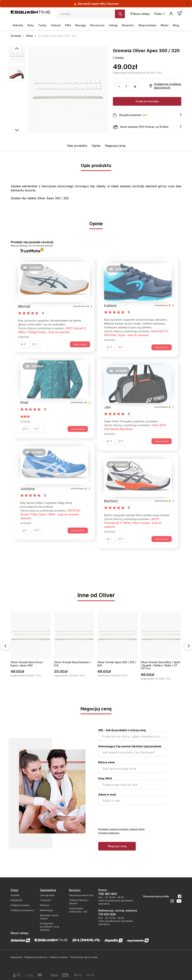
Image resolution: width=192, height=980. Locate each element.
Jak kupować (47, 895)
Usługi (113, 25)
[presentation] (127, 816)
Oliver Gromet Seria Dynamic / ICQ (73, 664)
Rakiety (18, 25)
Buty (31, 25)
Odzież (56, 25)
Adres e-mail (107, 794)
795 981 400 (108, 894)
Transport (45, 900)
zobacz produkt (78, 345)
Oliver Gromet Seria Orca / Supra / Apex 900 (27, 664)
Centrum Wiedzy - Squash (79, 902)
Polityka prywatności (109, 833)
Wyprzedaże (147, 25)
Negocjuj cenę (115, 146)
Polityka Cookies (20, 905)
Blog (176, 25)
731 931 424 (107, 914)
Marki (165, 25)
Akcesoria (97, 25)
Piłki (68, 25)
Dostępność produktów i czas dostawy (49, 927)
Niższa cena (106, 762)
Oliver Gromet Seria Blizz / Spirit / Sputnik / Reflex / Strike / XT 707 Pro (160, 665)
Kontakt (15, 895)
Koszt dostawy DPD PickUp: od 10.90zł (147, 127)
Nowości (128, 25)
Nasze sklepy (140, 14)
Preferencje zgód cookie (84, 957)
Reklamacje (46, 910)
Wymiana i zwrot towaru (49, 917)
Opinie (96, 146)
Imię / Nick (105, 778)
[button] (34, 270)
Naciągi (80, 25)
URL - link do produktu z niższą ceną (122, 730)
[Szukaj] (120, 14)
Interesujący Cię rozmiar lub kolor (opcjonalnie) (130, 746)
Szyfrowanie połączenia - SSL (78, 910)
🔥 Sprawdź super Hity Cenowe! (96, 4)
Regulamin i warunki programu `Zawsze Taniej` (122, 829)
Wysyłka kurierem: (147, 115)
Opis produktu (77, 146)
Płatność (45, 905)
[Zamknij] (187, 3)
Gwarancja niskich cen (81, 895)
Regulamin (16, 900)
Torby (42, 25)
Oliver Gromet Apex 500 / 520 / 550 (117, 664)
